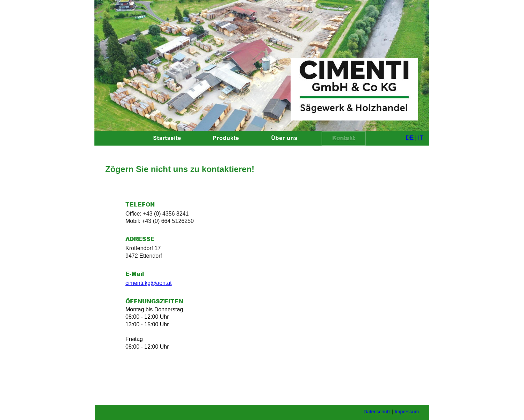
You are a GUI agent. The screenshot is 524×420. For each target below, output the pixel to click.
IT (421, 138)
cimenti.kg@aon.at (149, 283)
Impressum (407, 412)
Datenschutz (378, 412)
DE (410, 138)
